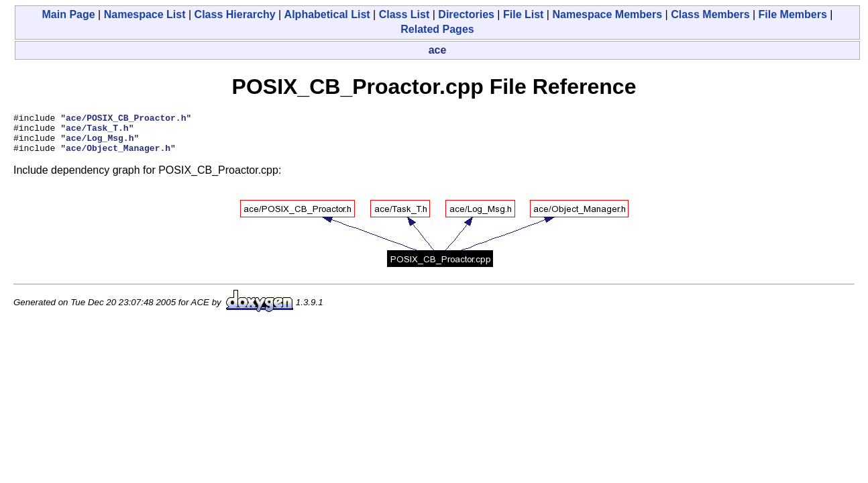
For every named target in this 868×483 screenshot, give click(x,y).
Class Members (710, 14)
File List (523, 14)
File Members (793, 14)
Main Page (69, 14)
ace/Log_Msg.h (100, 144)
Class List (404, 14)
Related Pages (437, 29)
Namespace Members (607, 14)
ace (438, 50)
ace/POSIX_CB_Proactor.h (126, 119)
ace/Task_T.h (97, 131)
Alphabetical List (327, 14)
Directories (466, 14)
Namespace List (145, 14)
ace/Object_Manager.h (118, 156)
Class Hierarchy (235, 14)
